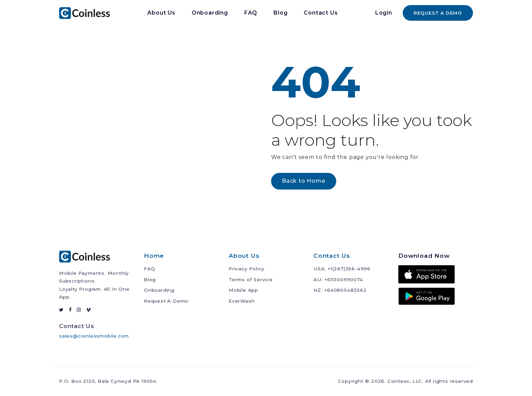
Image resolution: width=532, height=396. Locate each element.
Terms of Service (251, 280)
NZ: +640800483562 (340, 290)
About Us (161, 13)
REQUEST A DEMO (438, 13)
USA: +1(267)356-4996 (342, 269)
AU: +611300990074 (338, 280)
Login (384, 13)
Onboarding (210, 13)
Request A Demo (166, 301)
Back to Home (304, 181)
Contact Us (321, 13)
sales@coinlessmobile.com (94, 336)
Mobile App (243, 290)
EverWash (242, 301)
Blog (280, 13)
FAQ (251, 13)
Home (154, 256)
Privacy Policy (247, 269)
